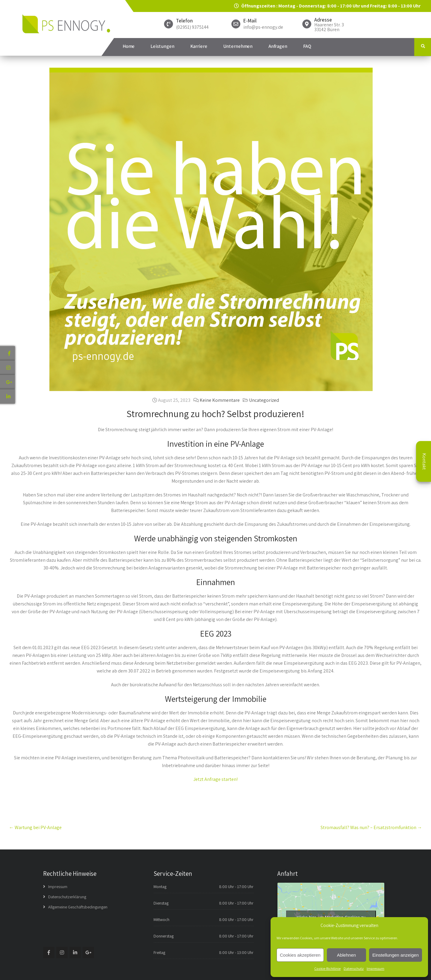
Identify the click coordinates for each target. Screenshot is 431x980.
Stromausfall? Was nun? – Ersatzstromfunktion (371, 827)
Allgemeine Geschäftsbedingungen (78, 907)
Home (129, 46)
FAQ (307, 46)
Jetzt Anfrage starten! (215, 779)
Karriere (199, 46)
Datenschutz (354, 968)
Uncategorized (264, 400)
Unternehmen (238, 46)
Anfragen (278, 46)
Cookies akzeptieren (300, 955)
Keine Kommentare (220, 400)
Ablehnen (346, 955)
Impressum (375, 968)
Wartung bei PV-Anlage (35, 827)
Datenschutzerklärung (67, 897)
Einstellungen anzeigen (396, 955)
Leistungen (163, 46)
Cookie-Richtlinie (327, 968)
